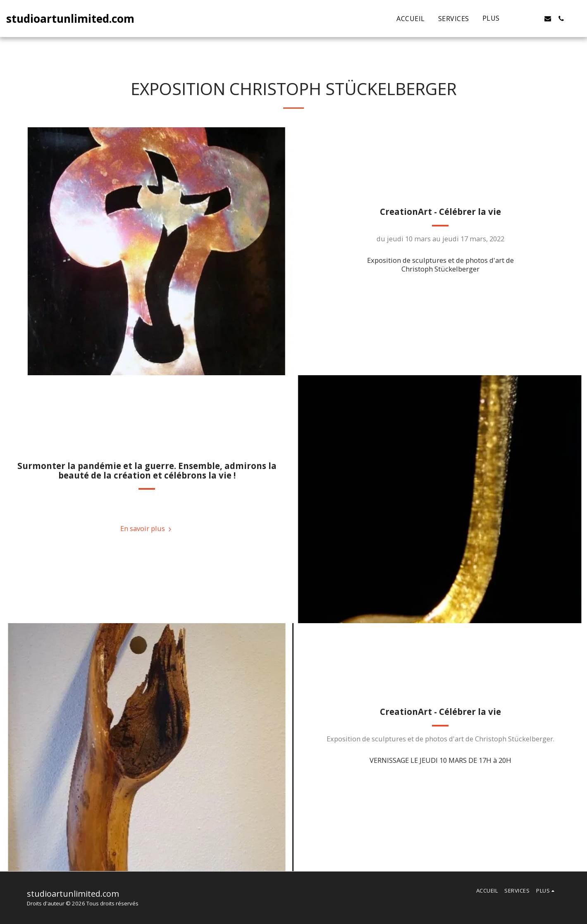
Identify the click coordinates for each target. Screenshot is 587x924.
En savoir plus (147, 528)
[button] (521, 19)
